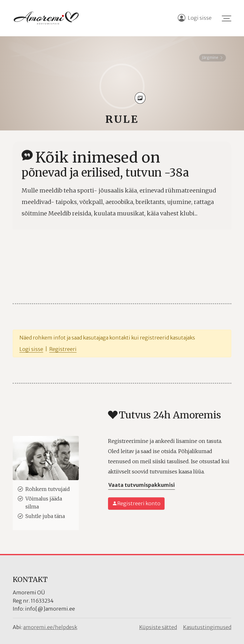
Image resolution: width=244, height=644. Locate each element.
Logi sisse (31, 349)
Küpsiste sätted (158, 627)
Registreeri (63, 349)
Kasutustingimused (207, 627)
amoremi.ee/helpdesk (50, 627)
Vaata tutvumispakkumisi (142, 485)
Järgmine (213, 57)
